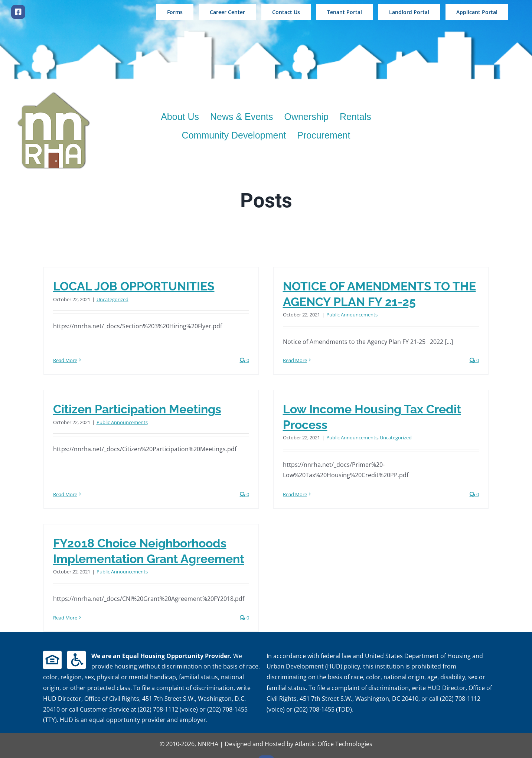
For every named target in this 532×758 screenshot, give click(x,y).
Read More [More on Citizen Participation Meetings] (88, 459)
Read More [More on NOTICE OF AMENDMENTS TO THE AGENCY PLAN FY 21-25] (289, 360)
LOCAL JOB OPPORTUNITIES (134, 286)
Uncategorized (112, 299)
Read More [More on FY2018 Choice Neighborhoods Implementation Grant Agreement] (77, 611)
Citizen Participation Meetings (160, 400)
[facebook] (18, 12)
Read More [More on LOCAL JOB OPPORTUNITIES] (65, 345)
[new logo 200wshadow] (54, 94)
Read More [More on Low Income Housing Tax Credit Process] (278, 498)
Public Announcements (346, 315)
